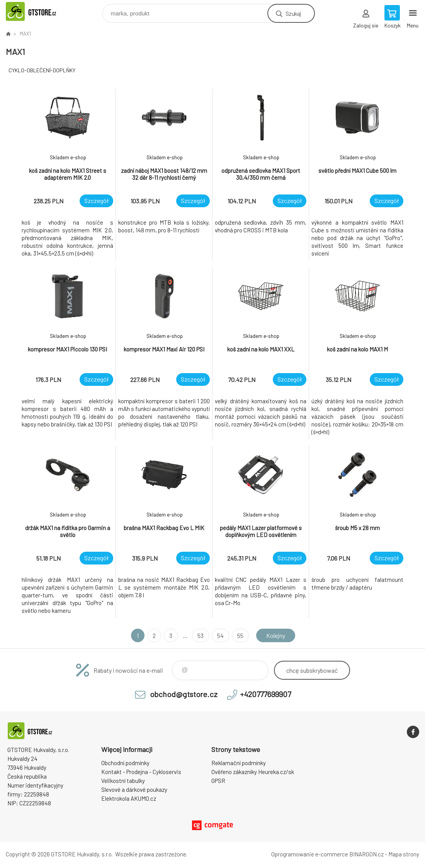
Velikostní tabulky (123, 781)
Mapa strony (404, 854)
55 (240, 635)
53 (201, 635)
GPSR (218, 781)
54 (220, 635)
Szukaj (293, 13)
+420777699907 (265, 694)
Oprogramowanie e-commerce (310, 854)
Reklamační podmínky (239, 763)
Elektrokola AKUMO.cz (129, 798)
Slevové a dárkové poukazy (134, 790)
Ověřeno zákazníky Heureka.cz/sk (253, 772)
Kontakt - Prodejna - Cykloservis (141, 772)
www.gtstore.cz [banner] (40, 11)
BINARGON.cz (366, 854)
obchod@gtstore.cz (184, 694)
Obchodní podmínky (125, 763)
